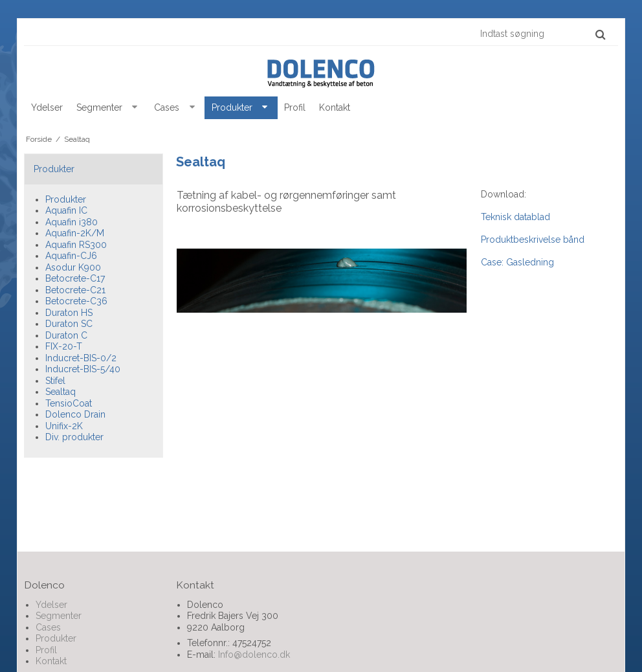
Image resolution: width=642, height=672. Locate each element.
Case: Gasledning (517, 262)
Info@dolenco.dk (254, 655)
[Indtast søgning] (542, 34)
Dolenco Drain (75, 414)
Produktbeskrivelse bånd (533, 240)
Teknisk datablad (515, 217)
